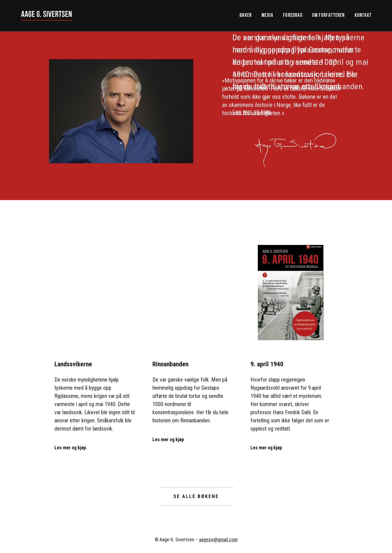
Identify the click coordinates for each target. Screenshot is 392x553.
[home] (47, 16)
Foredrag (293, 16)
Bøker (246, 16)
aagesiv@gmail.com (218, 540)
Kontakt (363, 16)
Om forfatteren (329, 16)
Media (267, 16)
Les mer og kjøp (252, 112)
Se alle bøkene (196, 496)
